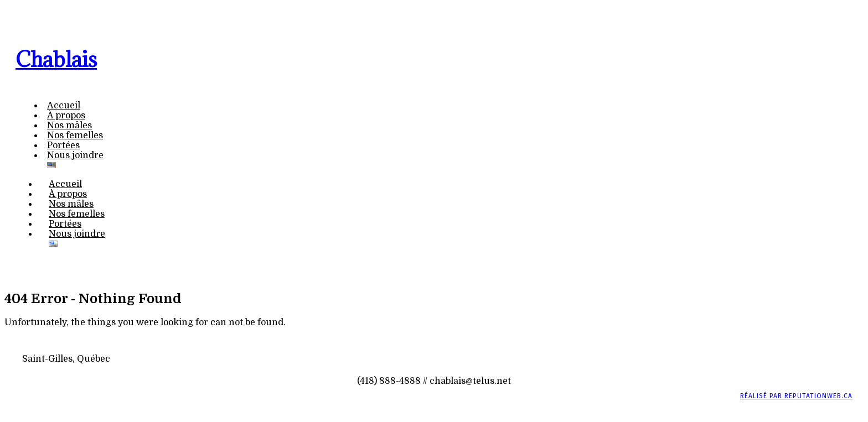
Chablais (56, 59)
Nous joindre (75, 155)
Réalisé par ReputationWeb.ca (796, 396)
